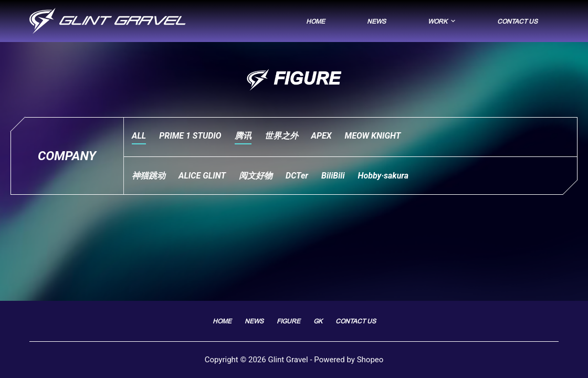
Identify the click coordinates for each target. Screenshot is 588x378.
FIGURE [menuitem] (288, 321)
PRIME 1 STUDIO (190, 136)
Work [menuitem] (443, 21)
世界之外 (281, 136)
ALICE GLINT (202, 176)
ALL (139, 136)
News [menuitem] (376, 21)
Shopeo (370, 360)
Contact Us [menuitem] (517, 21)
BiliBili (333, 176)
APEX (322, 136)
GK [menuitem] (318, 321)
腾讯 (243, 136)
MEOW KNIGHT (373, 136)
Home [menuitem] (316, 21)
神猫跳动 (149, 176)
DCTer (297, 176)
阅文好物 (256, 176)
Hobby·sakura (384, 176)
